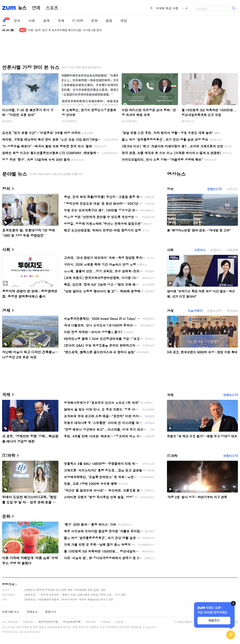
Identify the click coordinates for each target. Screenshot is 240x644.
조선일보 (232, 311)
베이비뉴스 (188, 121)
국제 (61, 21)
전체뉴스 (32, 612)
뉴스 (22, 8)
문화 (94, 21)
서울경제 (232, 250)
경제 (46, 21)
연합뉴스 (216, 250)
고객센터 (106, 622)
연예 (36, 8)
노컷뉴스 (232, 189)
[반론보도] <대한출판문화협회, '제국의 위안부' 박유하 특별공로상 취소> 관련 (69, 599)
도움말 (119, 622)
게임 (124, 21)
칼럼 (109, 21)
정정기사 (8, 584)
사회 (32, 21)
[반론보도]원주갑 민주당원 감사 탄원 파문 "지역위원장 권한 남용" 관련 (65, 590)
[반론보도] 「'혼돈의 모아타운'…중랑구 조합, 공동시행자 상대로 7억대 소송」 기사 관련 (75, 595)
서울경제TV (195, 311)
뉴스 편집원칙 (10, 622)
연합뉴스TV (214, 189)
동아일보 (7, 121)
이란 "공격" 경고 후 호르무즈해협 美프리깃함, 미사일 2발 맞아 (65, 30)
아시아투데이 (69, 121)
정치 (17, 21)
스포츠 (52, 8)
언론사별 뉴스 (11, 612)
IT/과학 (78, 21)
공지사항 (91, 622)
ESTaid (8, 632)
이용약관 (28, 622)
